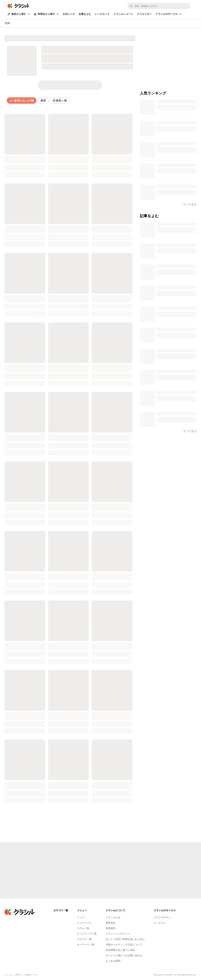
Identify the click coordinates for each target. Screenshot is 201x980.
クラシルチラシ (162, 917)
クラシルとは (113, 917)
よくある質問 (113, 961)
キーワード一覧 (86, 945)
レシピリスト (84, 923)
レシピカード (102, 14)
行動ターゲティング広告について (124, 945)
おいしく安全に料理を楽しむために (125, 939)
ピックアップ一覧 (87, 934)
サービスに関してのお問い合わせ (124, 955)
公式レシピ (69, 14)
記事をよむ (85, 14)
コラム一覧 (83, 928)
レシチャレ (160, 923)
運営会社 (111, 923)
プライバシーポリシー (118, 934)
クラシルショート (123, 14)
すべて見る (190, 431)
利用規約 (111, 928)
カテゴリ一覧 (84, 939)
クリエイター (144, 14)
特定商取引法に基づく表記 (120, 950)
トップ (81, 917)
